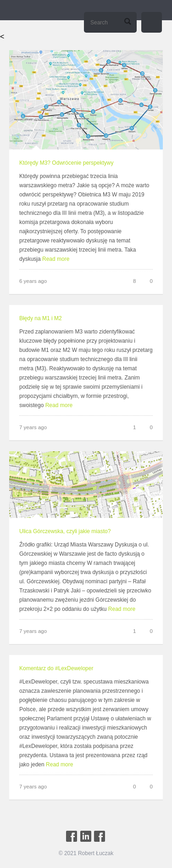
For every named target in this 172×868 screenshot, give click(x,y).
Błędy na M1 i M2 (41, 318)
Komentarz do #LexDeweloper (56, 667)
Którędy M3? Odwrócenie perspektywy (66, 163)
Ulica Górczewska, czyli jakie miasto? (65, 530)
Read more (56, 259)
